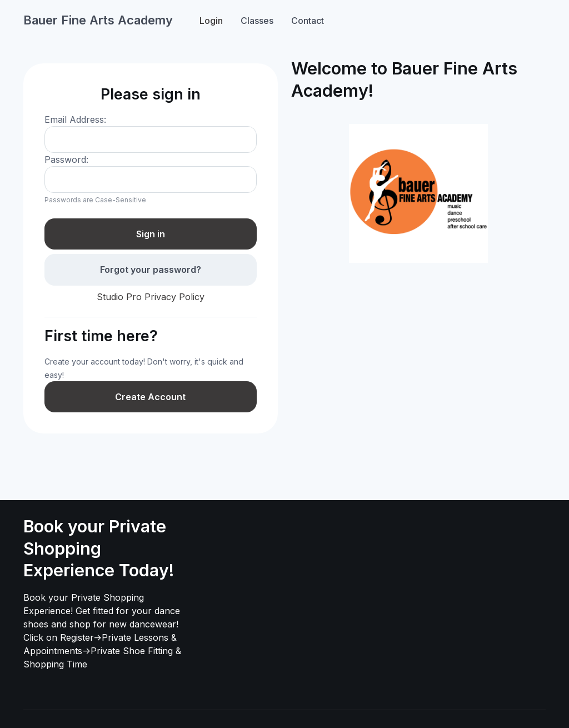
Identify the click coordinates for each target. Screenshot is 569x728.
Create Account (150, 397)
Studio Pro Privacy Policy (151, 297)
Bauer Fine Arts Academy (98, 20)
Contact (308, 21)
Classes (257, 21)
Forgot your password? (151, 270)
